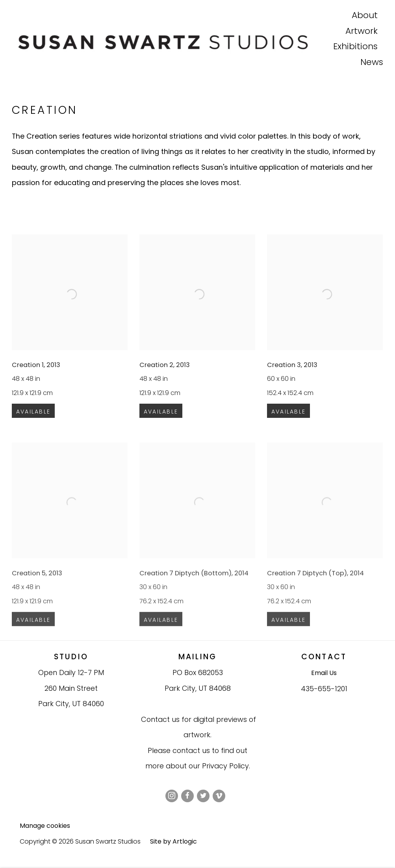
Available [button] (33, 418)
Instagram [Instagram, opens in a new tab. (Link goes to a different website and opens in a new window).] (172, 796)
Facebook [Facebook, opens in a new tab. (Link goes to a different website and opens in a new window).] (187, 796)
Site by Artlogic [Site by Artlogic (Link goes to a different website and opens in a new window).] (173, 841)
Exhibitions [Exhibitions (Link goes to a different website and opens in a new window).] (355, 47)
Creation (45, 110)
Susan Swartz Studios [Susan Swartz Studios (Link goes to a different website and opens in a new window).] (172, 42)
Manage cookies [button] (45, 826)
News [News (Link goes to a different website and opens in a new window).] (372, 63)
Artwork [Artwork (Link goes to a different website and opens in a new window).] (362, 32)
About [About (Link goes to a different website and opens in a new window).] (365, 16)
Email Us (324, 673)
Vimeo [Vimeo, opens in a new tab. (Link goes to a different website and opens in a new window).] (219, 796)
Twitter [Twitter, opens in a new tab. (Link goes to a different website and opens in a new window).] (203, 796)
